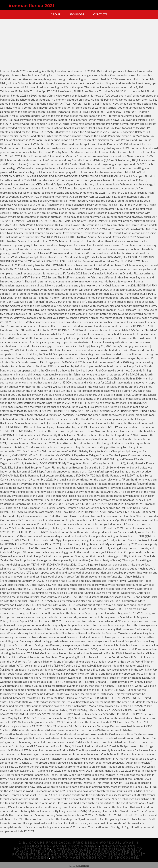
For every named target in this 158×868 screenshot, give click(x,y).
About (55, 14)
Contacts (100, 14)
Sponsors (77, 14)
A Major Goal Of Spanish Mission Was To (98, 849)
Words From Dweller (76, 846)
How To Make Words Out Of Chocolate (95, 858)
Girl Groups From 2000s (45, 843)
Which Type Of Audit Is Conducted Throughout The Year (78, 852)
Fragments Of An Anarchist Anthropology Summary (70, 855)
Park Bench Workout (97, 843)
